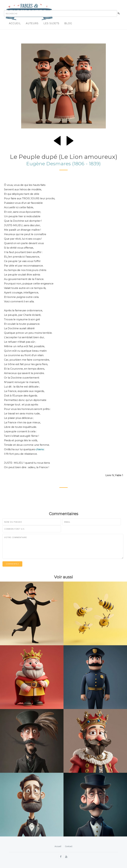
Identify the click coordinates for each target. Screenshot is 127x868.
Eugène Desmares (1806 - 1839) (63, 164)
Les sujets (51, 23)
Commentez (12, 564)
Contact (69, 846)
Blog (68, 23)
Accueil (15, 23)
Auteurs (32, 23)
